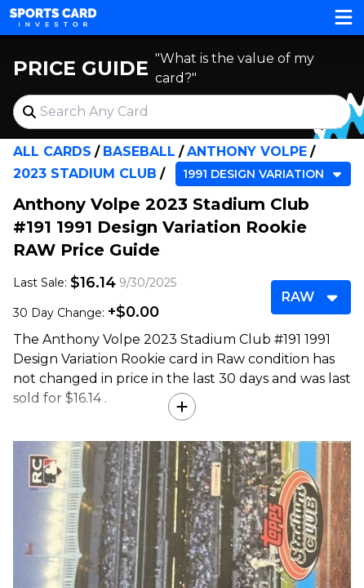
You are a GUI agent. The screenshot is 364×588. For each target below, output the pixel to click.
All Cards (52, 151)
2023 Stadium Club (85, 174)
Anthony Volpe (247, 151)
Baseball (139, 151)
